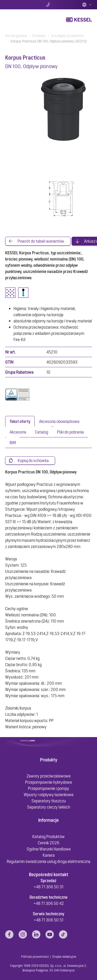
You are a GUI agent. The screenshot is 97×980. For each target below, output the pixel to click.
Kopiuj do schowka (33, 460)
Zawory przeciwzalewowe (49, 776)
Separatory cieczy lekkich (49, 807)
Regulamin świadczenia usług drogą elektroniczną (48, 861)
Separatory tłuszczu (49, 801)
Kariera (49, 855)
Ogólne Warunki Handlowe (49, 849)
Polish (87, 5)
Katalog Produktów (48, 837)
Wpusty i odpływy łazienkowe (49, 795)
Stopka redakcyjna (64, 957)
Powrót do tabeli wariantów (41, 241)
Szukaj (20, 5)
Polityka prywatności (35, 957)
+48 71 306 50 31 (48, 887)
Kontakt (48, 5)
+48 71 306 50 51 (48, 920)
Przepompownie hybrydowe (48, 782)
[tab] (20, 421)
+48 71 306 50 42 (49, 903)
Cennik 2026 (48, 843)
